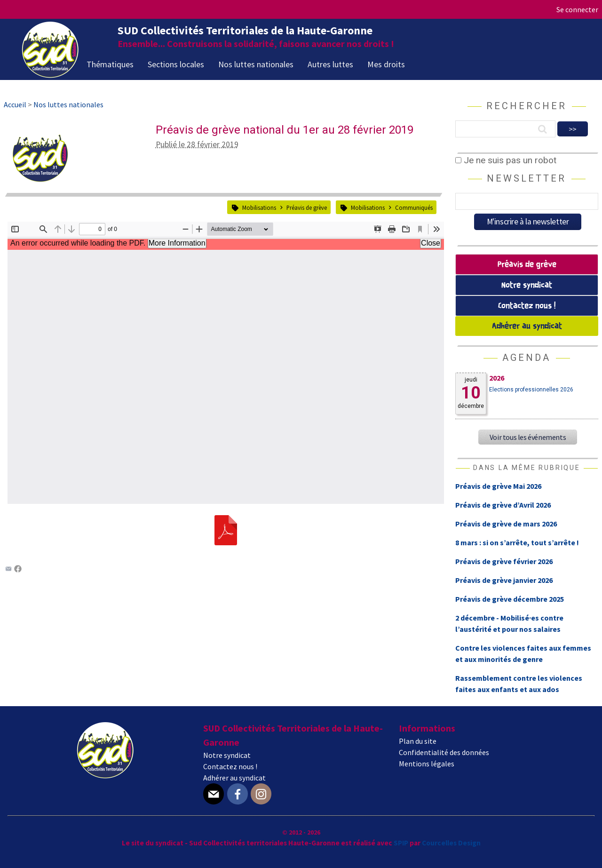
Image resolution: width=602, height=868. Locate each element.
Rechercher (527, 106)
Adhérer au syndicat (527, 326)
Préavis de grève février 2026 (504, 561)
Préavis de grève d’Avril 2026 (503, 505)
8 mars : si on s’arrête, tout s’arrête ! (517, 542)
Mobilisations (259, 207)
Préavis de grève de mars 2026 (506, 524)
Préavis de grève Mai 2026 (498, 486)
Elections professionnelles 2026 (531, 390)
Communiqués (414, 207)
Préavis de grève (307, 207)
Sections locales (176, 64)
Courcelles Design (451, 843)
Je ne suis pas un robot (506, 160)
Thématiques (110, 64)
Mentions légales (427, 764)
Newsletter (527, 178)
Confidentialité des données (444, 752)
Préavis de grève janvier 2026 (504, 580)
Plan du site (418, 741)
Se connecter (577, 9)
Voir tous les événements (528, 437)
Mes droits (386, 64)
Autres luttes (330, 64)
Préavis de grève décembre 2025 (510, 599)
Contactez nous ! (527, 306)
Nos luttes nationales (256, 64)
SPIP (401, 843)
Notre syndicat (527, 285)
